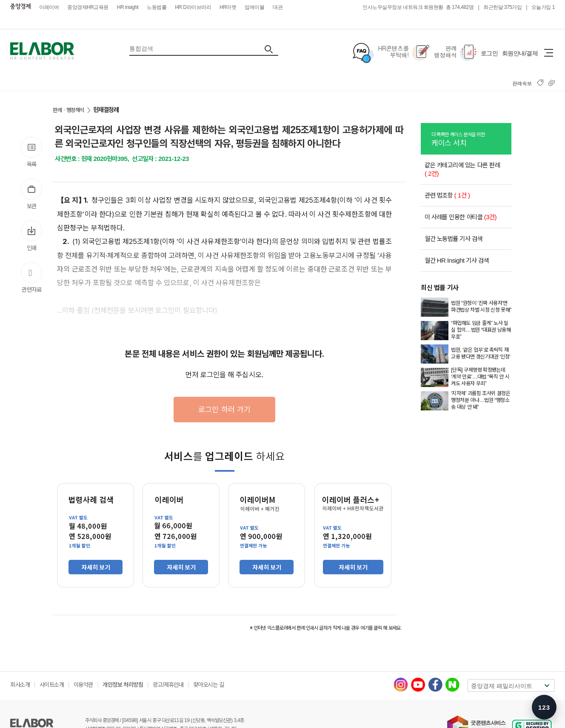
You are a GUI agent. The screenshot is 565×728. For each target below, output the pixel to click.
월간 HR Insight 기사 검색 (457, 260)
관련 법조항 (447, 195)
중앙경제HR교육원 (88, 7)
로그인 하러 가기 (224, 409)
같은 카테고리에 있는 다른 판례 (462, 169)
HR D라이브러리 (193, 7)
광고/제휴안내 (168, 685)
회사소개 (20, 685)
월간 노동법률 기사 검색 (454, 239)
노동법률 (157, 7)
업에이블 (254, 7)
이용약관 (83, 685)
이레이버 (49, 7)
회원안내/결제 (520, 53)
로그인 (489, 53)
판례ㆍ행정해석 (68, 110)
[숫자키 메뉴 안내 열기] (544, 707)
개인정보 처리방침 (123, 685)
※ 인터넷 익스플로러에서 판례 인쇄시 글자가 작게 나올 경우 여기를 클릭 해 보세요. (326, 628)
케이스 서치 (471, 139)
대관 (278, 7)
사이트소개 (52, 685)
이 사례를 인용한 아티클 (461, 217)
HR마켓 (228, 7)
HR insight (128, 7)
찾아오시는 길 (208, 685)
